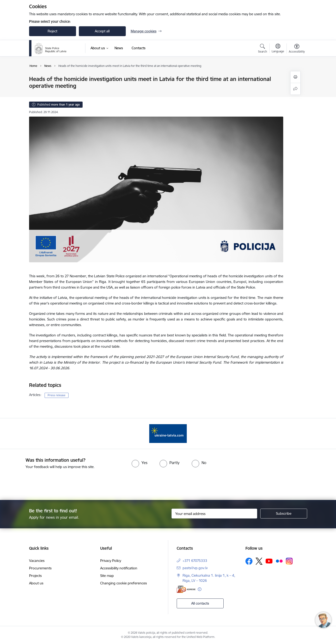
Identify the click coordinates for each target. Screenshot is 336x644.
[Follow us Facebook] (249, 561)
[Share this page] (295, 89)
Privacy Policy (111, 561)
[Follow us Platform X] (259, 561)
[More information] (200, 589)
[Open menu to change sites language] (278, 49)
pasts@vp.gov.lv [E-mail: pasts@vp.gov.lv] (195, 568)
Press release (57, 395)
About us (36, 583)
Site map (107, 576)
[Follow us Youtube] (269, 561)
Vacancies (37, 561)
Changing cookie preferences (124, 583)
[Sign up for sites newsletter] (284, 514)
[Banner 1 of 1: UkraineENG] (168, 433)
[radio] (139, 463)
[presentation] (176, 483)
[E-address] (186, 589)
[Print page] (295, 77)
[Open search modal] (263, 49)
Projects (35, 576)
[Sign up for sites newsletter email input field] (214, 514)
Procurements (40, 568)
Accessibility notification (119, 568)
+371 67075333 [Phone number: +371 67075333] (195, 561)
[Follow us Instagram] (289, 561)
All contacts (200, 603)
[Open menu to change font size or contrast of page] (297, 49)
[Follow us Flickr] (279, 561)
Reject (52, 31)
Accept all (102, 31)
